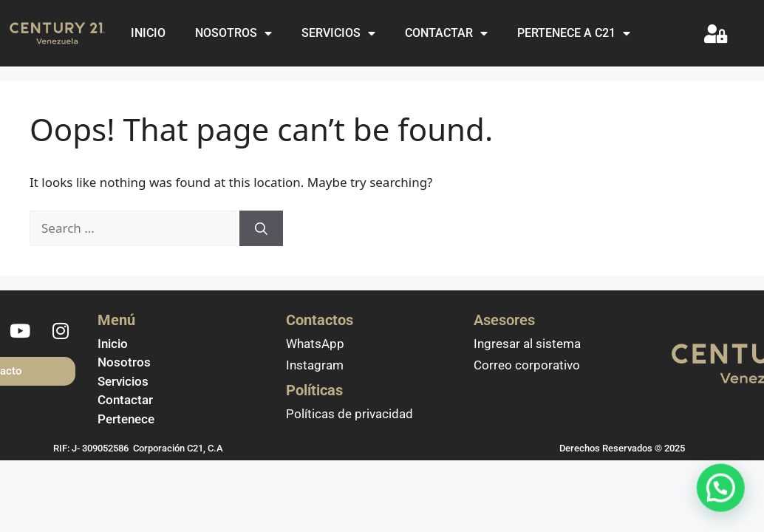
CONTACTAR (446, 33)
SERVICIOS (338, 33)
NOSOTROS (233, 33)
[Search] (261, 228)
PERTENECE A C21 (574, 33)
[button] (725, 500)
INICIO (148, 33)
